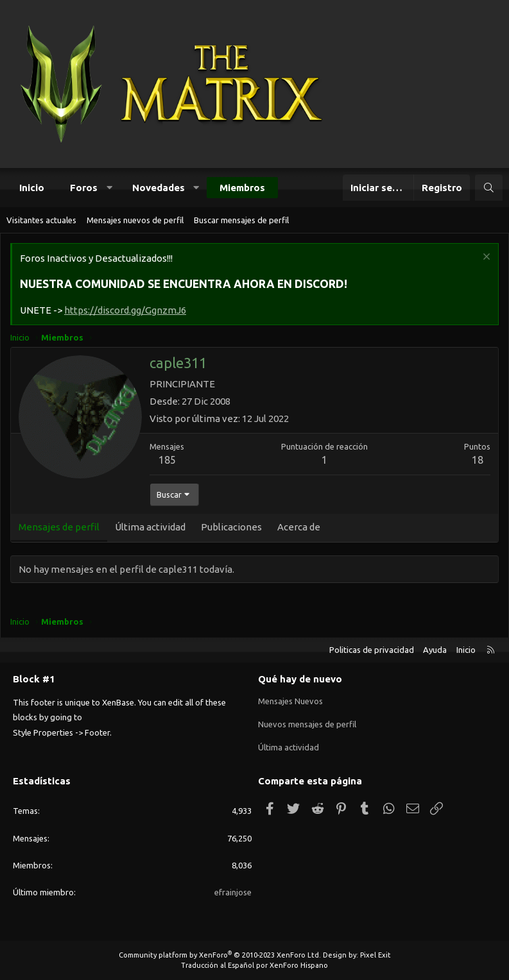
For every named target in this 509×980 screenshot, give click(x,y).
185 (167, 460)
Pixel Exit (375, 955)
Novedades (159, 188)
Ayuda (435, 650)
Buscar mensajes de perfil (241, 220)
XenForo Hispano (299, 965)
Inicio (32, 188)
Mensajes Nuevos (290, 701)
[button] (109, 188)
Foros (84, 188)
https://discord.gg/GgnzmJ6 (125, 310)
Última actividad (289, 747)
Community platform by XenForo (220, 955)
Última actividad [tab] (150, 527)
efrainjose (233, 892)
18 (478, 460)
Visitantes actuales (41, 220)
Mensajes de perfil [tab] (59, 527)
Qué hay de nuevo (300, 679)
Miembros (242, 188)
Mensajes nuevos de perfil (135, 220)
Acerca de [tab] (299, 527)
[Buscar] (489, 188)
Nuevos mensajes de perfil (307, 724)
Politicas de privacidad (372, 650)
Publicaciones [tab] (231, 527)
